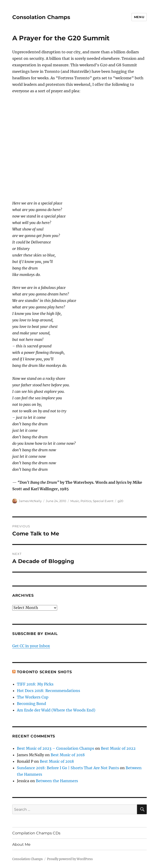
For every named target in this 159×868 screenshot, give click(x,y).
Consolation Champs (41, 17)
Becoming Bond (31, 704)
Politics (86, 501)
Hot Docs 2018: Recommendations (48, 691)
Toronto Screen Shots (44, 672)
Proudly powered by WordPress (70, 859)
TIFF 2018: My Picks (35, 684)
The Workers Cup (33, 697)
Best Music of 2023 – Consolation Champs (56, 748)
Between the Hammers (57, 781)
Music (75, 501)
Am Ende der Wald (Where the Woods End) (56, 710)
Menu (139, 17)
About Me (21, 844)
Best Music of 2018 (68, 755)
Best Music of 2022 (118, 748)
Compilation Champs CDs (36, 833)
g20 (120, 501)
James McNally (30, 501)
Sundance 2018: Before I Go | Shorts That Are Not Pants (68, 768)
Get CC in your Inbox (31, 646)
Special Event (103, 501)
